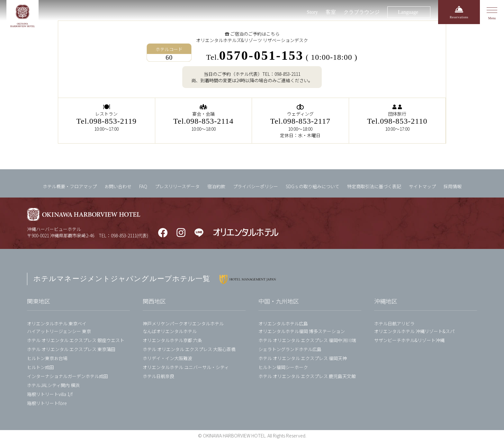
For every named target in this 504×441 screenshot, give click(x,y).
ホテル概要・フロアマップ (70, 186)
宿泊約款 (216, 186)
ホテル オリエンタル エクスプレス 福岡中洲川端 (307, 340)
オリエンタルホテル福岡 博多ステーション (302, 331)
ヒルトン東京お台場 (47, 358)
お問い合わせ (118, 186)
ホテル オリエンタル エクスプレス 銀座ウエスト (76, 340)
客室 (331, 12)
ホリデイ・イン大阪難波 (167, 358)
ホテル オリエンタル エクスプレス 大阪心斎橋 (189, 349)
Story (312, 12)
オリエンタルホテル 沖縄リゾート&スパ (414, 331)
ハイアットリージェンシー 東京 (59, 331)
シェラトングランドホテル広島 (290, 349)
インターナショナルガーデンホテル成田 (67, 376)
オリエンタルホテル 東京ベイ (57, 323)
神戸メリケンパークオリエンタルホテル (183, 323)
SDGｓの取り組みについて (313, 186)
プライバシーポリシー (256, 186)
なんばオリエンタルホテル (170, 331)
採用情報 (453, 186)
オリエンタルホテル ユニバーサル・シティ (186, 367)
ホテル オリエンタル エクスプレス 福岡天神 (303, 358)
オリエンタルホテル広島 (283, 323)
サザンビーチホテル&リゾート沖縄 (409, 340)
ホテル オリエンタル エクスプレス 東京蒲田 (71, 349)
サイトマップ (422, 186)
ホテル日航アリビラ (394, 323)
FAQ (143, 186)
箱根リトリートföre (47, 403)
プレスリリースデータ (177, 186)
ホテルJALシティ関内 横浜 (53, 385)
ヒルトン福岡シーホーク (283, 367)
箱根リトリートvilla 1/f (50, 394)
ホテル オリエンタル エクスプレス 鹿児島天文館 (307, 376)
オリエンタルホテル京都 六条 (172, 340)
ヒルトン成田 (40, 367)
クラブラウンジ (362, 12)
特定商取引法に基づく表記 (374, 186)
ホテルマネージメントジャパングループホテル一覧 (122, 279)
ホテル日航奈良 (158, 376)
